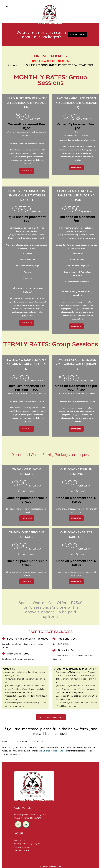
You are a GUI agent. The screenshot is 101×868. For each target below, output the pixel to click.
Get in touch (77, 34)
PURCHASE (27, 171)
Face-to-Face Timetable (51, 717)
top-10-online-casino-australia (53, 751)
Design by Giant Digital (51, 866)
